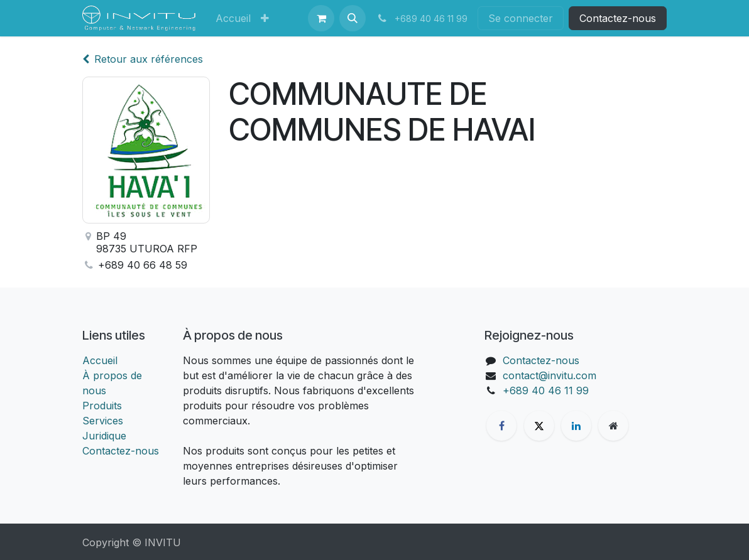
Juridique (104, 436)
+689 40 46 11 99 (546, 390)
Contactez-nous (618, 18)
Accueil (100, 360)
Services (103, 421)
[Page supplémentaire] (613, 426)
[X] (539, 426)
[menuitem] (233, 18)
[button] (353, 18)
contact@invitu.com (549, 375)
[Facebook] (501, 426)
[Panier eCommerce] (321, 18)
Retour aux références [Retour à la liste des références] (143, 59)
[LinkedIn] (576, 426)
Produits (102, 406)
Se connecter (521, 18)
